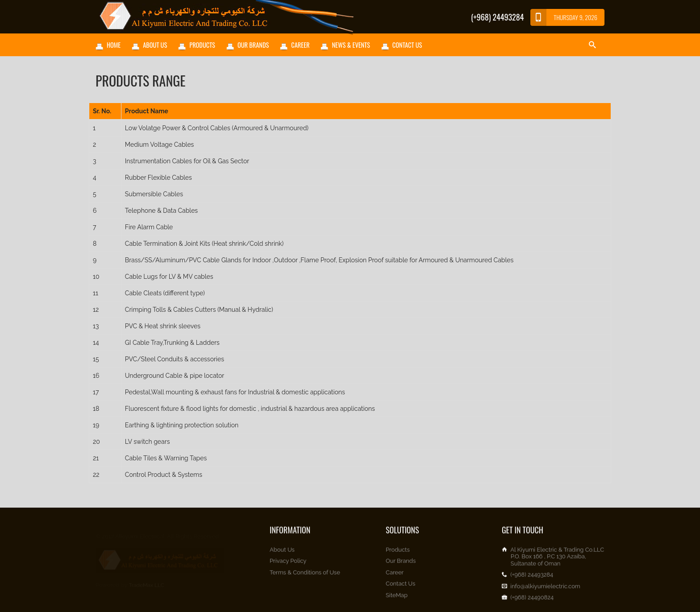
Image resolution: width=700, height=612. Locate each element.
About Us (155, 45)
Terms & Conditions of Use (305, 576)
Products (202, 45)
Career (300, 45)
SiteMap (397, 599)
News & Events (351, 45)
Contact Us (407, 45)
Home (114, 45)
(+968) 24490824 (532, 601)
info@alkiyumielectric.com (545, 590)
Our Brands (253, 45)
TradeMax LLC (147, 581)
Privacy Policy (288, 565)
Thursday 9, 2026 (564, 17)
